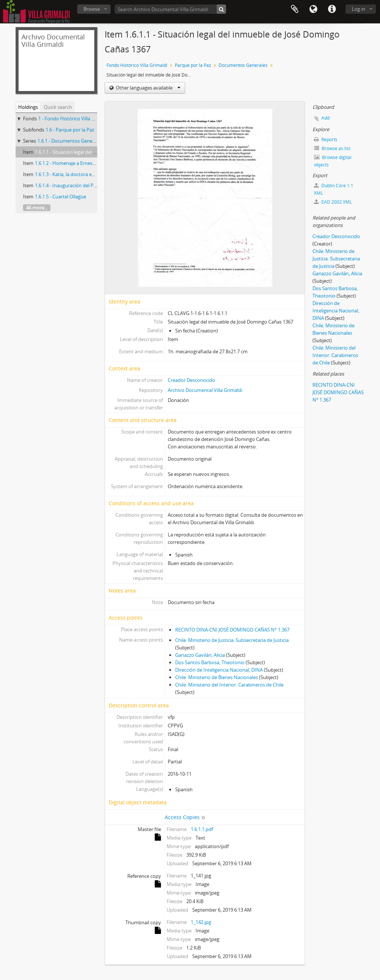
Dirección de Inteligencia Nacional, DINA (219, 670)
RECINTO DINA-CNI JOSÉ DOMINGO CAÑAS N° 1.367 (232, 630)
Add (325, 118)
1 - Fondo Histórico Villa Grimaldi (74, 119)
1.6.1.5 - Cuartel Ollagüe (60, 197)
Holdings (28, 107)
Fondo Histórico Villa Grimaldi (137, 65)
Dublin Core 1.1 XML (334, 189)
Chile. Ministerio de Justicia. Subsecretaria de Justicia (232, 640)
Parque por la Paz (193, 65)
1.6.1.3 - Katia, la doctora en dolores (74, 174)
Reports (326, 139)
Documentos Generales (243, 65)
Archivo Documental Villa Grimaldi (205, 390)
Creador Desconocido (191, 380)
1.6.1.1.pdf (202, 829)
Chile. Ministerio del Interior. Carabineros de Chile (229, 685)
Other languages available (148, 88)
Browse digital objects (333, 161)
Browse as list (332, 148)
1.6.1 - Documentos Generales (70, 141)
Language (313, 9)
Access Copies (182, 817)
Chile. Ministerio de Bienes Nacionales (217, 677)
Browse (92, 9)
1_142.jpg (201, 922)
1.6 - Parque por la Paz (70, 130)
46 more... (37, 208)
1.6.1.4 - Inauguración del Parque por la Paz (82, 185)
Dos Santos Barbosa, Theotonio (210, 662)
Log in (358, 9)
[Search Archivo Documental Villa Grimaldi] (170, 9)
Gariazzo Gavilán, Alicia (200, 655)
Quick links (332, 9)
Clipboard (295, 9)
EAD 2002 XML (333, 202)
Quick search (58, 107)
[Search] (221, 9)
